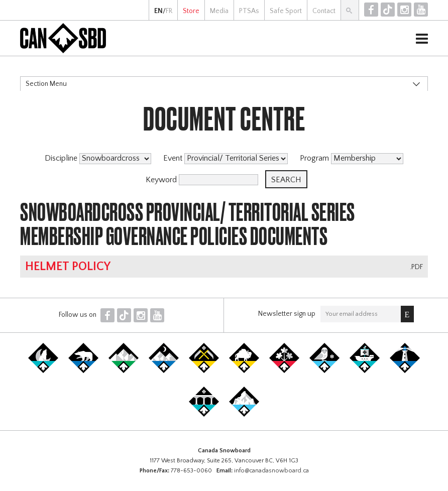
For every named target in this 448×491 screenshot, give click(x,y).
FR (169, 11)
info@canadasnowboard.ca (271, 471)
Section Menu (46, 84)
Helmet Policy (68, 267)
